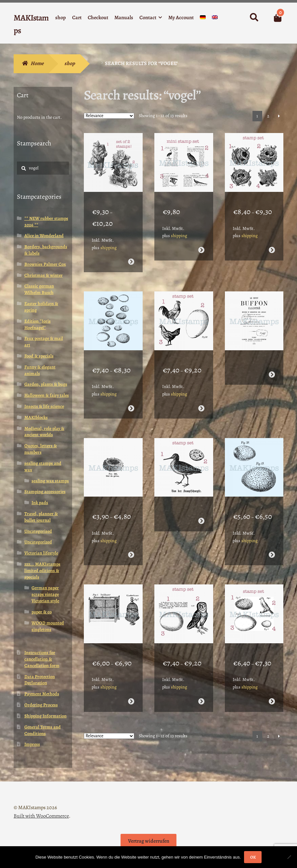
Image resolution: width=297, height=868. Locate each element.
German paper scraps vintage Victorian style (45, 594)
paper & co (42, 612)
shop (61, 18)
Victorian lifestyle (41, 553)
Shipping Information (45, 716)
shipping (109, 241)
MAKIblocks (36, 417)
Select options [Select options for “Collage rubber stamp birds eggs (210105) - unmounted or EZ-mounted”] (272, 535)
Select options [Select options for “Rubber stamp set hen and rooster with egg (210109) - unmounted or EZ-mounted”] (201, 395)
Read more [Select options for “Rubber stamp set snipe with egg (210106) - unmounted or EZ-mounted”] (201, 501)
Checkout (98, 18)
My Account (181, 18)
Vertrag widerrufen (149, 841)
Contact (148, 18)
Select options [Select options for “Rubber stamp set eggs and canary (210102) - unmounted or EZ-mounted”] (272, 675)
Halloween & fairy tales (47, 395)
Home (37, 63)
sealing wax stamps (50, 481)
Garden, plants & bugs (46, 384)
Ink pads (40, 503)
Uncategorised (38, 531)
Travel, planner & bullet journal (41, 517)
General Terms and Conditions (43, 730)
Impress (32, 744)
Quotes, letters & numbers (41, 449)
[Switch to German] (203, 19)
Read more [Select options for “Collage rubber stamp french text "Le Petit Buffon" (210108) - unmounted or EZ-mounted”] (272, 361)
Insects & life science (44, 406)
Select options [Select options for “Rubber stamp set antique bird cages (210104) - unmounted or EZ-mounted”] (131, 675)
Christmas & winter (44, 275)
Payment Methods (42, 694)
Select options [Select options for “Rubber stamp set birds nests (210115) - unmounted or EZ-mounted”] (272, 243)
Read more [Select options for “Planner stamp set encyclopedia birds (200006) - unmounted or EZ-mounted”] (201, 243)
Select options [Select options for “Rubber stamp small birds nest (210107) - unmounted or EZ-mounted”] (131, 535)
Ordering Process (41, 705)
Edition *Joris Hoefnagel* (38, 324)
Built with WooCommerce (41, 816)
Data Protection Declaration (40, 680)
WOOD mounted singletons (48, 626)
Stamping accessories (45, 492)
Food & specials (39, 356)
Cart (77, 18)
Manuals (124, 18)
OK (253, 857)
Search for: (254, 18)
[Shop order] (109, 116)
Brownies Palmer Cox (45, 264)
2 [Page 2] (268, 116)
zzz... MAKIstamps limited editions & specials (42, 571)
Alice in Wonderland (44, 236)
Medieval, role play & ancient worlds (44, 432)
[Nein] (289, 857)
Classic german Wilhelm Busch (39, 289)
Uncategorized (38, 542)
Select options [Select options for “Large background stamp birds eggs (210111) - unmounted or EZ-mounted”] (131, 395)
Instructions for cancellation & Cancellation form (42, 659)
